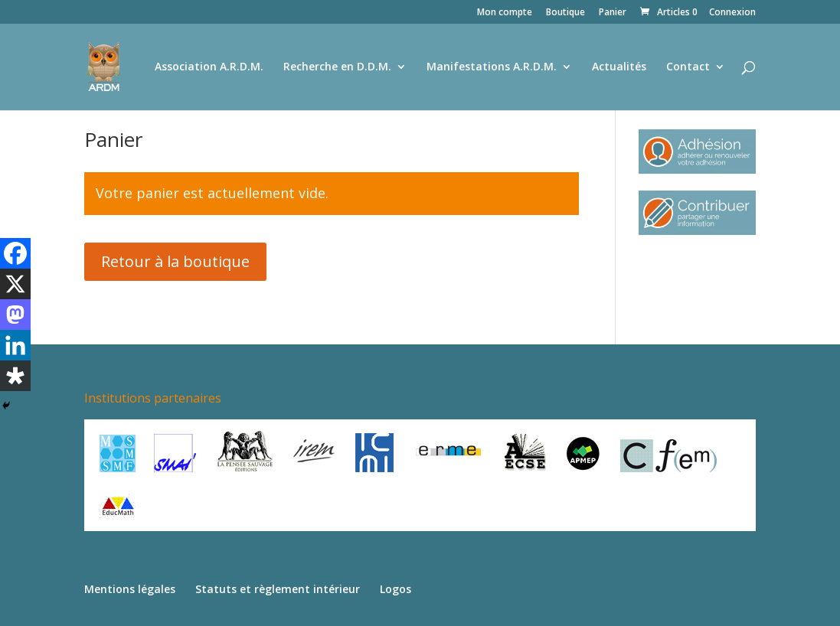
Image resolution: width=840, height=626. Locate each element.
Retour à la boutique (175, 261)
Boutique (565, 13)
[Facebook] (15, 253)
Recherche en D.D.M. (337, 67)
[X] (15, 284)
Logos (395, 589)
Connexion (732, 13)
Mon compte (505, 13)
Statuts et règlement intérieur (278, 589)
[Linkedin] (15, 345)
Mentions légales (130, 589)
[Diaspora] (15, 376)
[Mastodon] (15, 315)
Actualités (619, 67)
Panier (613, 13)
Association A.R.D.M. (209, 67)
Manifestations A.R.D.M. (492, 67)
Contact (688, 67)
